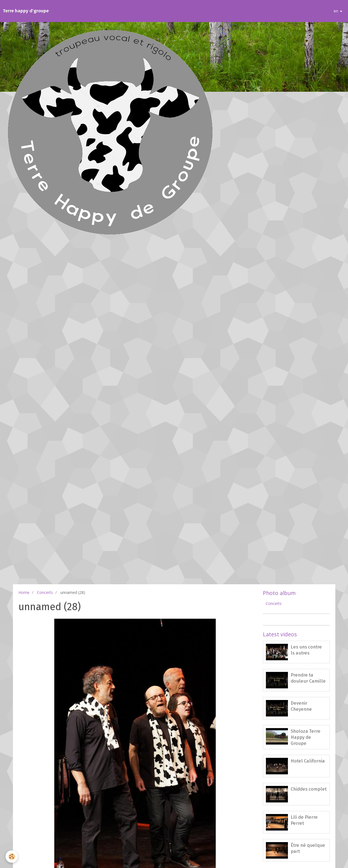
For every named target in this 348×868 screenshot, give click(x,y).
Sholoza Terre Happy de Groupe (306, 737)
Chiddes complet (309, 789)
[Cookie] (12, 857)
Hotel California (308, 761)
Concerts (45, 592)
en (336, 11)
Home (24, 592)
